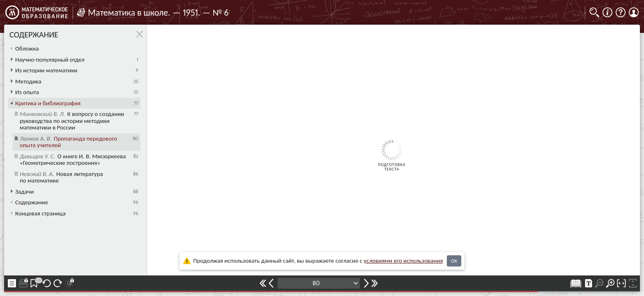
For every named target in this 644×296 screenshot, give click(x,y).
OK (454, 261)
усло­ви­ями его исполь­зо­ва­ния (404, 261)
